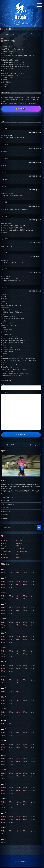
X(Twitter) (6, 515)
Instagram (6, 518)
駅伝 (2, 554)
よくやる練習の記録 (9, 504)
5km (2, 546)
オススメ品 (6, 508)
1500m (18, 543)
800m (3, 543)
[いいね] (21, 109)
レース (3, 540)
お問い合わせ (7, 511)
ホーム (5, 29)
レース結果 (6, 501)
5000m (18, 546)
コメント (4, 393)
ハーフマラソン (20, 549)
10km (3, 549)
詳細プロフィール (8, 497)
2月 (24, 573)
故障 (17, 554)
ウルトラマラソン (21, 552)
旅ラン (18, 540)
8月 (32, 582)
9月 (24, 582)
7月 (2, 584)
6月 (10, 584)
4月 (10, 573)
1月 (32, 573)
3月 (17, 573)
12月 (3, 582)
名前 (2, 384)
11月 (10, 582)
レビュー (4, 557)
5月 (2, 573)
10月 (17, 582)
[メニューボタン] (39, 5)
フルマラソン (5, 552)
